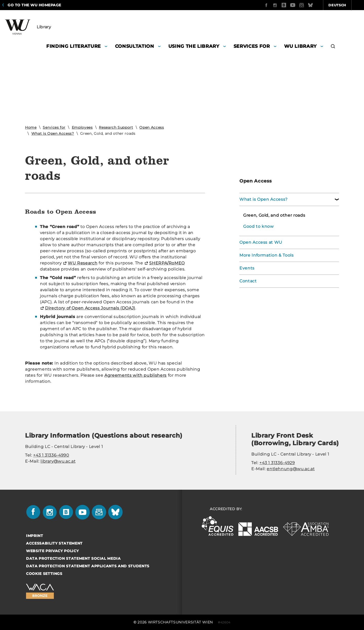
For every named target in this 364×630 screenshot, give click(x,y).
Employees (82, 127)
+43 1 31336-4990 (51, 455)
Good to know (258, 226)
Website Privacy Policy (52, 551)
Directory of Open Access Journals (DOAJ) (90, 308)
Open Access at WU (261, 242)
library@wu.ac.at (58, 461)
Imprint (35, 536)
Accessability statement (54, 543)
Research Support (116, 127)
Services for (54, 127)
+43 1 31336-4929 (277, 463)
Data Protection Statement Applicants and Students (88, 566)
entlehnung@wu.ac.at (291, 469)
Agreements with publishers (135, 375)
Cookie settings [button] (44, 574)
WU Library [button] (301, 46)
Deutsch (310, 5)
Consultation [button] (135, 46)
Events (247, 268)
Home (31, 127)
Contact (248, 281)
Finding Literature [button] (74, 46)
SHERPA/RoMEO (167, 263)
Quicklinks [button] (344, 5)
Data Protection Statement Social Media (73, 558)
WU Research (83, 263)
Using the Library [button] (194, 46)
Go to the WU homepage (34, 5)
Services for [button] (252, 46)
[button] (333, 47)
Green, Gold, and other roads (274, 215)
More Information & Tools (267, 255)
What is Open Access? (53, 133)
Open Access (152, 127)
